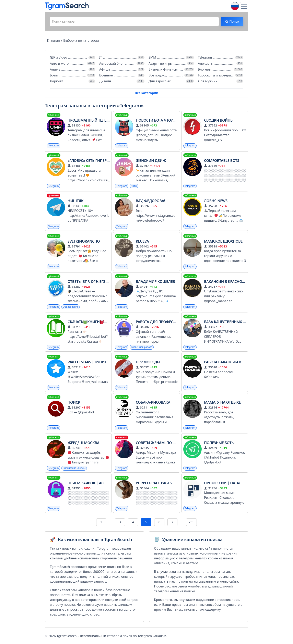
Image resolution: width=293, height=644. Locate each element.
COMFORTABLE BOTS (222, 161)
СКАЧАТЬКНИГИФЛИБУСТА (95, 323)
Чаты (134, 187)
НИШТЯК (75, 202)
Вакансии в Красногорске (230, 282)
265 (192, 523)
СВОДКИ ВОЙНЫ (219, 121)
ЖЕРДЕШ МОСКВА (83, 444)
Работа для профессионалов (165, 323)
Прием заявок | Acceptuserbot (97, 484)
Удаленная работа (142, 348)
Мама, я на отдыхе (222, 403)
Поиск (233, 22)
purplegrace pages (160, 484)
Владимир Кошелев (155, 282)
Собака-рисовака (153, 403)
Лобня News (216, 202)
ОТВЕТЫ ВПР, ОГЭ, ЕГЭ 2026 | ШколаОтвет (105, 282)
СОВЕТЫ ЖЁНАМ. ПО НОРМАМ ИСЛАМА (171, 444)
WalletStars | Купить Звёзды (96, 363)
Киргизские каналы (75, 469)
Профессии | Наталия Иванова (235, 484)
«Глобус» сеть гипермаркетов (97, 161)
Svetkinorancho (84, 242)
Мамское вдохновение (227, 242)
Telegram (54, 146)
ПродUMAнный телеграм (92, 121)
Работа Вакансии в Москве (231, 363)
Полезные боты (219, 444)
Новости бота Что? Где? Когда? (166, 121)
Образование (71, 308)
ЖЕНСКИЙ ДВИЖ (151, 161)
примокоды (148, 363)
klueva (142, 242)
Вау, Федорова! (150, 202)
